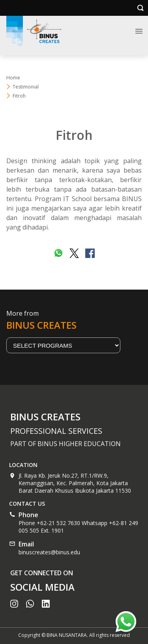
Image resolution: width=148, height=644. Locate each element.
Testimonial (26, 87)
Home (13, 78)
